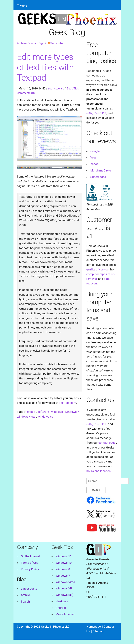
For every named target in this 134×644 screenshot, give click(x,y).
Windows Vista (65, 582)
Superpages (98, 177)
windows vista (26, 417)
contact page (107, 443)
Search (25, 602)
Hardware (62, 601)
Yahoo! (95, 164)
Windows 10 (64, 563)
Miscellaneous (65, 614)
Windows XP (64, 588)
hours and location (99, 471)
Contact (33, 43)
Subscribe (56, 43)
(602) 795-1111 (96, 113)
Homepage (94, 627)
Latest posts (29, 589)
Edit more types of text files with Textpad (45, 67)
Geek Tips (73, 89)
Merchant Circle (101, 170)
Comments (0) (26, 93)
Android (61, 608)
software (43, 412)
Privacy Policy (30, 569)
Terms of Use (30, 563)
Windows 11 (64, 556)
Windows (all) (65, 595)
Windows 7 (63, 576)
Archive (22, 43)
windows (57, 412)
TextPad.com (68, 403)
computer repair (97, 274)
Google (95, 151)
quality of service (98, 269)
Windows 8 (63, 569)
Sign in (43, 43)
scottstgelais (56, 89)
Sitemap (98, 631)
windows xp (45, 417)
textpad (30, 412)
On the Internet (31, 556)
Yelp (93, 158)
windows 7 (72, 412)
